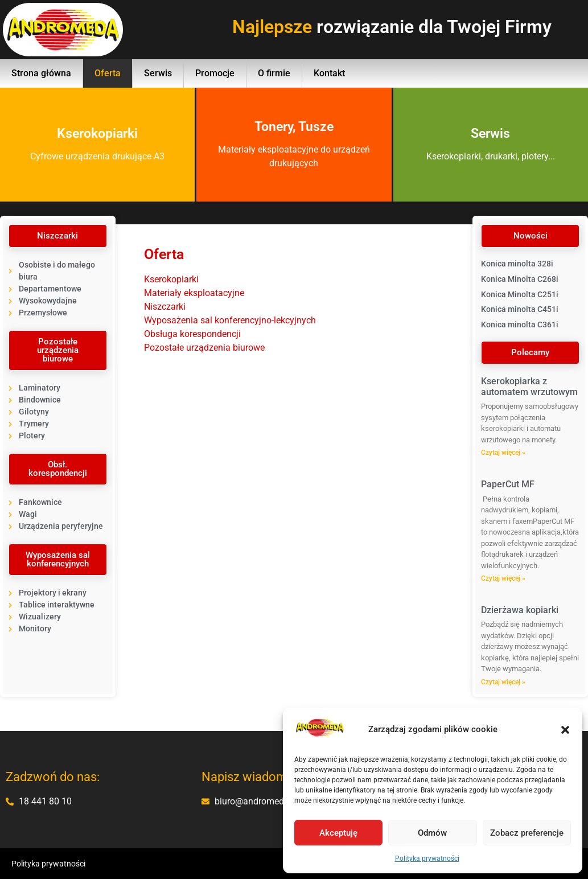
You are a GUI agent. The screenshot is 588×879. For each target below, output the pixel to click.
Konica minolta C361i (520, 325)
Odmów (432, 833)
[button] (565, 730)
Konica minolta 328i (517, 264)
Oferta (108, 73)
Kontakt (329, 73)
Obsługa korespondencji (192, 334)
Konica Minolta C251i (520, 294)
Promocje (215, 73)
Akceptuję (338, 833)
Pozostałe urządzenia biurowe (204, 348)
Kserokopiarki (171, 279)
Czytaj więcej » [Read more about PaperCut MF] (503, 578)
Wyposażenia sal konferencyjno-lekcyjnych (230, 320)
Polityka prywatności (427, 859)
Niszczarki (165, 307)
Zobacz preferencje (527, 833)
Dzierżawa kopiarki (520, 610)
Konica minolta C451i (520, 309)
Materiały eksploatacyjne (194, 293)
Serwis (158, 73)
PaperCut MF (508, 484)
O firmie (274, 73)
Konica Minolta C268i (520, 279)
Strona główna (41, 73)
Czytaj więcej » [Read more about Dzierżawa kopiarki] (503, 682)
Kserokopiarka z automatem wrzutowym (529, 387)
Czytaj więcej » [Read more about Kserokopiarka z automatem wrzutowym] (503, 453)
